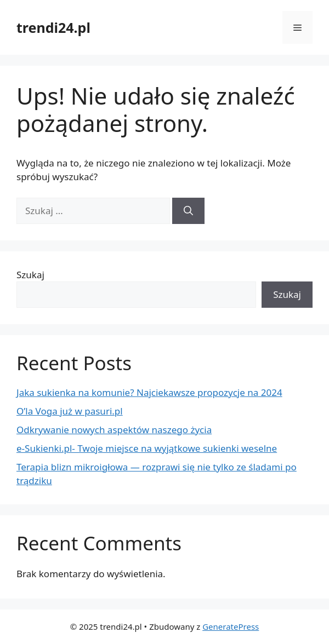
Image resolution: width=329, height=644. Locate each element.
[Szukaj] (188, 211)
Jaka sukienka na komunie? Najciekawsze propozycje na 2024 (149, 392)
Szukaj (30, 275)
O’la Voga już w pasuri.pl (70, 411)
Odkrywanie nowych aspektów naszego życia (114, 430)
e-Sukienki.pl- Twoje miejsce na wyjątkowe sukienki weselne (147, 448)
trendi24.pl (53, 27)
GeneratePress (231, 626)
